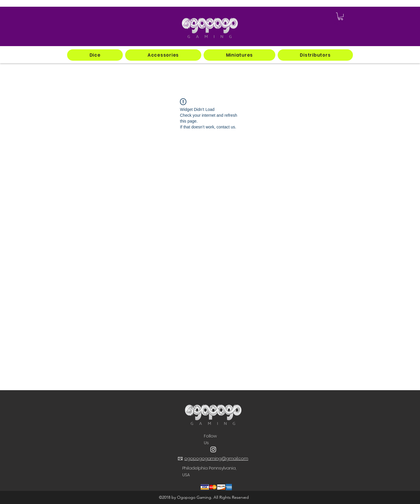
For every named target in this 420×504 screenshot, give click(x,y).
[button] (95, 55)
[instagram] (213, 449)
